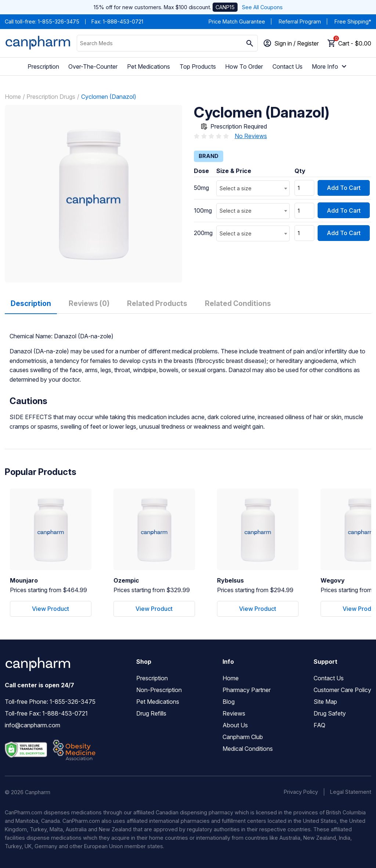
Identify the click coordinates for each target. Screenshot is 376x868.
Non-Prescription (159, 690)
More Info (330, 66)
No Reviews (251, 136)
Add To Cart (344, 188)
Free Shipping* (353, 21)
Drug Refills (151, 713)
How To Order (244, 66)
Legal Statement (351, 792)
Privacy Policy (301, 792)
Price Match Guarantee (237, 21)
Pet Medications (149, 66)
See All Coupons (262, 7)
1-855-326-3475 (59, 21)
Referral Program (300, 21)
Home (13, 97)
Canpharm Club (243, 737)
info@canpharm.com (32, 725)
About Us (235, 725)
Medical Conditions (248, 749)
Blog (229, 702)
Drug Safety (330, 713)
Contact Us (288, 66)
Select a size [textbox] (236, 188)
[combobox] (253, 188)
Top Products (198, 66)
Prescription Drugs (51, 97)
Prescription (43, 66)
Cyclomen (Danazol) (109, 97)
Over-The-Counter (93, 66)
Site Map (325, 702)
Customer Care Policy (342, 690)
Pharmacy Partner (247, 690)
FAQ (319, 725)
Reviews (234, 713)
